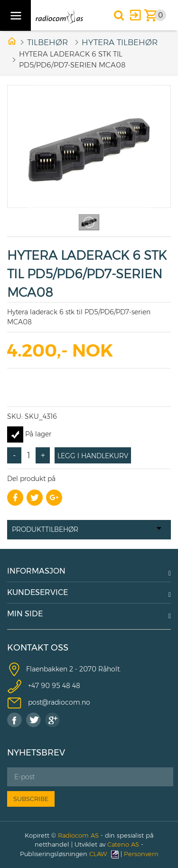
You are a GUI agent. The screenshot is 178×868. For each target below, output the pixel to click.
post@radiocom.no (59, 702)
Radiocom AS (78, 835)
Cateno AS (123, 844)
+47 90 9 (42, 686)
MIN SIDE (25, 614)
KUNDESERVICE (37, 592)
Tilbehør (47, 42)
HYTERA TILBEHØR (120, 42)
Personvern (141, 854)
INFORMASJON (36, 571)
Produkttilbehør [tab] (87, 529)
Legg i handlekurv (93, 456)
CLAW (104, 854)
